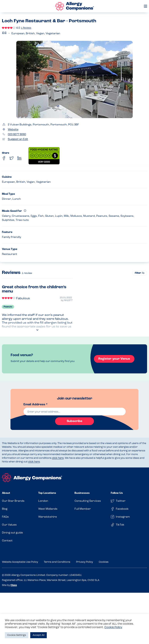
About (6, 493)
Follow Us (117, 493)
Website (13, 130)
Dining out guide (12, 533)
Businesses (82, 493)
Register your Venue (114, 359)
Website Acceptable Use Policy (20, 562)
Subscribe (74, 421)
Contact (7, 541)
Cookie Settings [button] (17, 635)
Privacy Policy (84, 562)
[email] (75, 412)
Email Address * (36, 405)
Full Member (83, 509)
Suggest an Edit (18, 139)
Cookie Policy (113, 627)
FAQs (5, 517)
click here (58, 458)
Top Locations (47, 493)
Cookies (104, 562)
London (43, 501)
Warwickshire (48, 517)
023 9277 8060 (17, 134)
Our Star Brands (13, 501)
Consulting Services (88, 501)
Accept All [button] (39, 635)
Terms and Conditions (57, 562)
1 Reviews (26, 28)
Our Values (9, 525)
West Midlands (48, 509)
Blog (5, 509)
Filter (140, 273)
